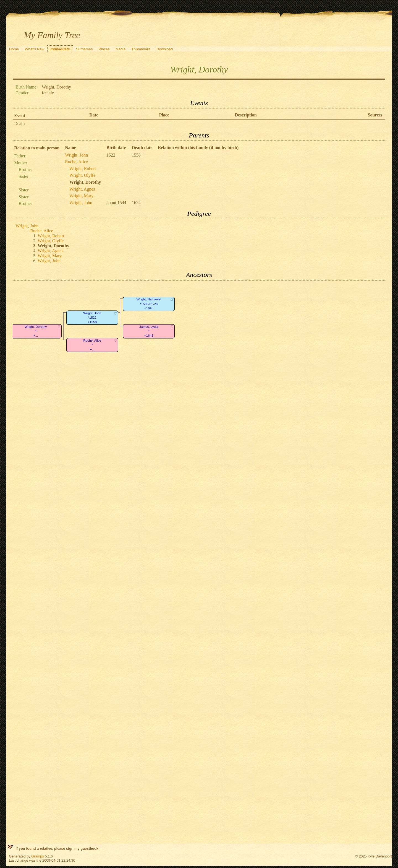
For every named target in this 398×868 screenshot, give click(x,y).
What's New (35, 49)
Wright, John (76, 155)
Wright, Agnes (82, 189)
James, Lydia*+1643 (149, 331)
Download (165, 49)
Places (104, 49)
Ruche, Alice (76, 162)
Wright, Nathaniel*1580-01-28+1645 (149, 304)
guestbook (89, 848)
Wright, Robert (83, 169)
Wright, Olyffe (82, 175)
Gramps (38, 856)
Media (121, 49)
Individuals (60, 49)
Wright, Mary (81, 196)
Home (14, 49)
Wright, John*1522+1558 (92, 318)
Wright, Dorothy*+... (36, 331)
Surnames (84, 49)
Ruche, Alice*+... (92, 345)
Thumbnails (141, 49)
